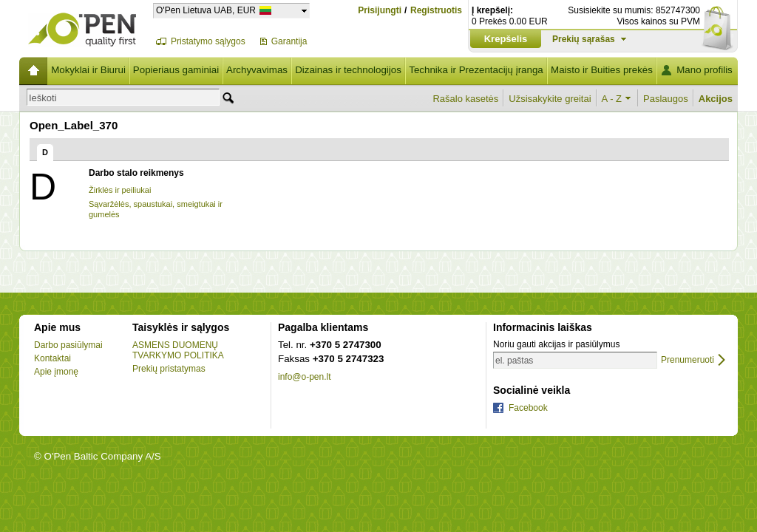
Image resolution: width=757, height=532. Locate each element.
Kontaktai (52, 358)
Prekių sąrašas (584, 39)
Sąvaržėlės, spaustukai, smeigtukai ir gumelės (156, 209)
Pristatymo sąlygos (208, 41)
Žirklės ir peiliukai (120, 190)
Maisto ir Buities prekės (602, 70)
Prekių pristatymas (169, 369)
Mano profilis (705, 70)
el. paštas (514, 361)
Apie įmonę (56, 372)
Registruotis (436, 11)
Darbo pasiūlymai (68, 345)
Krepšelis (506, 39)
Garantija (289, 41)
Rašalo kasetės (465, 99)
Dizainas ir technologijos (348, 70)
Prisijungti (380, 10)
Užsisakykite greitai (550, 99)
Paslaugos (666, 99)
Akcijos (716, 99)
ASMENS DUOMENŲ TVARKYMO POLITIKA (178, 350)
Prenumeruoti (688, 360)
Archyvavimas (257, 70)
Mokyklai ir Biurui (88, 70)
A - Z (612, 99)
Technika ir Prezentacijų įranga (476, 70)
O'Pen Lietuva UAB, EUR (206, 10)
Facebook (528, 408)
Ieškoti (43, 98)
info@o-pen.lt (305, 377)
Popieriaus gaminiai (176, 70)
